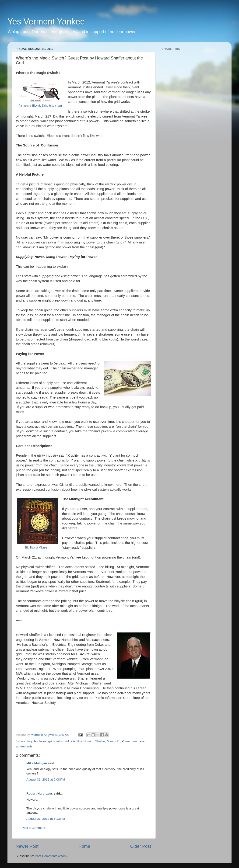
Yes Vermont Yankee (46, 22)
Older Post (141, 846)
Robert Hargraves (40, 793)
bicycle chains (37, 741)
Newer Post (27, 846)
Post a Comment (33, 828)
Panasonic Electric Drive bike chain (40, 106)
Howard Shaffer (94, 741)
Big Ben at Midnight (37, 548)
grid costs (55, 741)
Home (84, 846)
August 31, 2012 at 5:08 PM (46, 779)
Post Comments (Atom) (51, 856)
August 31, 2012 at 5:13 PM (46, 819)
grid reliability (73, 741)
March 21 (113, 741)
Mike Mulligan (37, 763)
